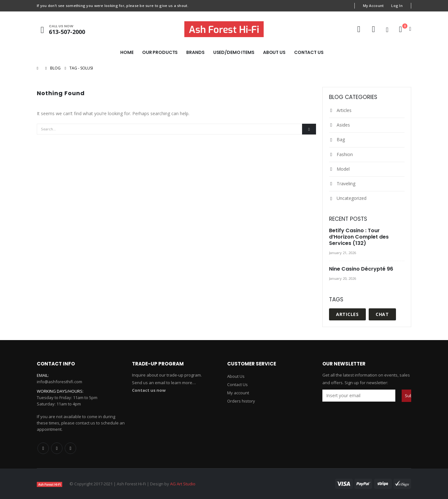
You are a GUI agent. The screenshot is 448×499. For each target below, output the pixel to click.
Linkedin (70, 448)
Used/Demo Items (234, 52)
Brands (195, 52)
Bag (341, 139)
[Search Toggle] (387, 30)
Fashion (345, 154)
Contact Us (309, 52)
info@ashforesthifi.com (59, 382)
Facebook (43, 448)
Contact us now (149, 390)
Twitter (57, 448)
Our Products (160, 52)
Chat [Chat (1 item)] (382, 314)
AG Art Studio (183, 484)
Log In (397, 6)
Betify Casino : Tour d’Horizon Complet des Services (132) (359, 237)
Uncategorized (352, 198)
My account (238, 393)
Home (127, 52)
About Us (274, 52)
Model (343, 169)
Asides (343, 125)
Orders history (241, 401)
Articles (344, 110)
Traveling (346, 184)
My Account (373, 6)
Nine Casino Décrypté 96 (361, 269)
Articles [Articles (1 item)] (347, 314)
